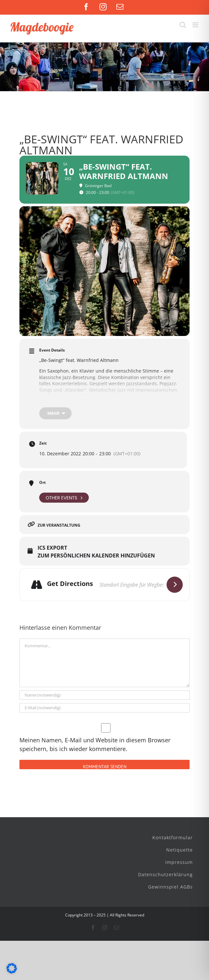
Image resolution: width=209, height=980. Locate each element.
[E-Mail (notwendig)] (104, 708)
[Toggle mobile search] (183, 25)
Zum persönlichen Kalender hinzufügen (96, 556)
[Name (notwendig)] (104, 695)
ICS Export (52, 548)
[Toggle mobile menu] (196, 25)
